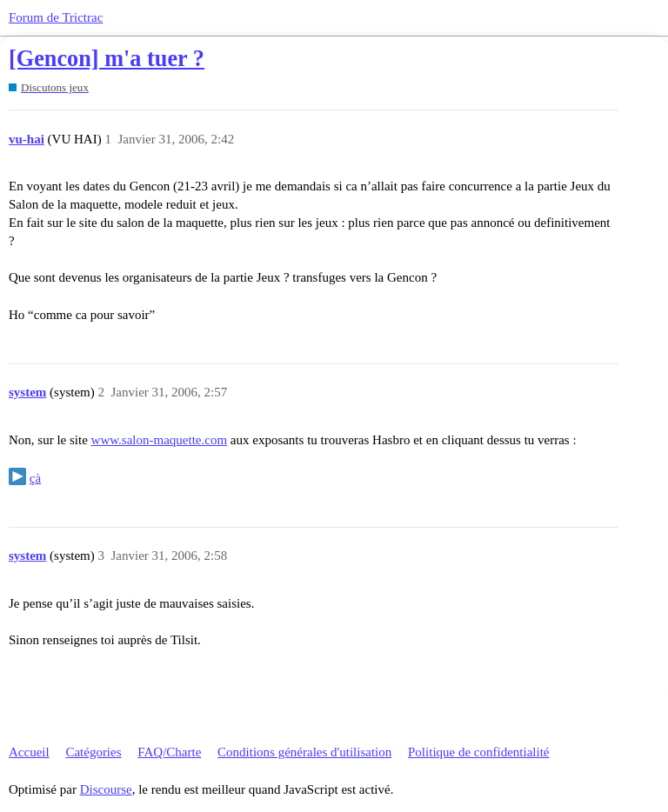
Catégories (93, 752)
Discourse (106, 789)
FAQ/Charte (169, 752)
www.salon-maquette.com (159, 440)
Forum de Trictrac (56, 17)
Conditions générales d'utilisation (304, 752)
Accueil (29, 752)
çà (35, 478)
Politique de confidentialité (478, 752)
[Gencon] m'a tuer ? (107, 59)
